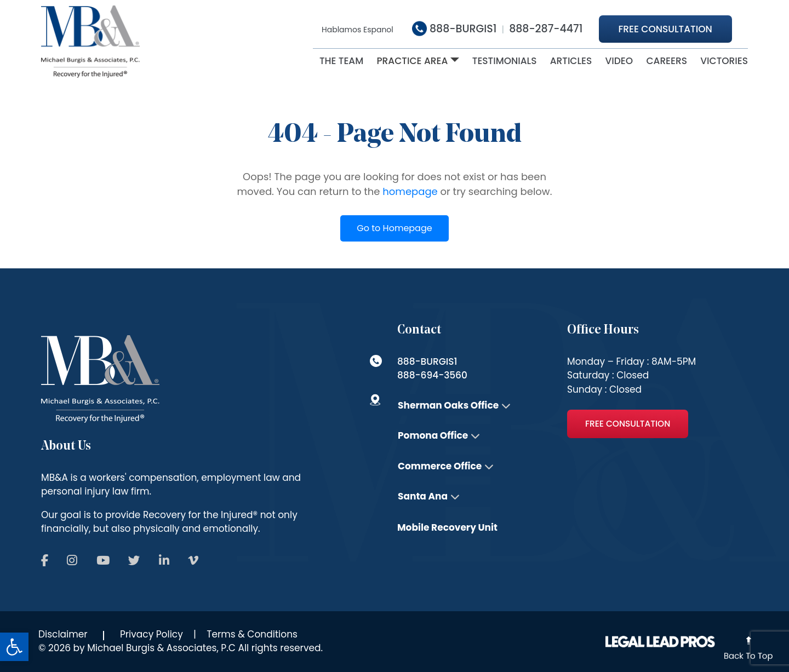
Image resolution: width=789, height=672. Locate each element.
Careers (667, 61)
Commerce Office (440, 466)
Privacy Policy (151, 634)
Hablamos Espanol (358, 30)
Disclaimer (63, 634)
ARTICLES (571, 61)
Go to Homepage (394, 228)
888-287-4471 (546, 29)
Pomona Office (433, 435)
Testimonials (505, 61)
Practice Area (412, 61)
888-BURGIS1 (454, 29)
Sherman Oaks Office (448, 405)
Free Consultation (665, 29)
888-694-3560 (432, 375)
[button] (14, 647)
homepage (410, 191)
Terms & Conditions (252, 634)
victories (724, 61)
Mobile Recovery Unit (447, 527)
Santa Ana (423, 496)
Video (619, 61)
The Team (341, 61)
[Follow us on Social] (45, 561)
